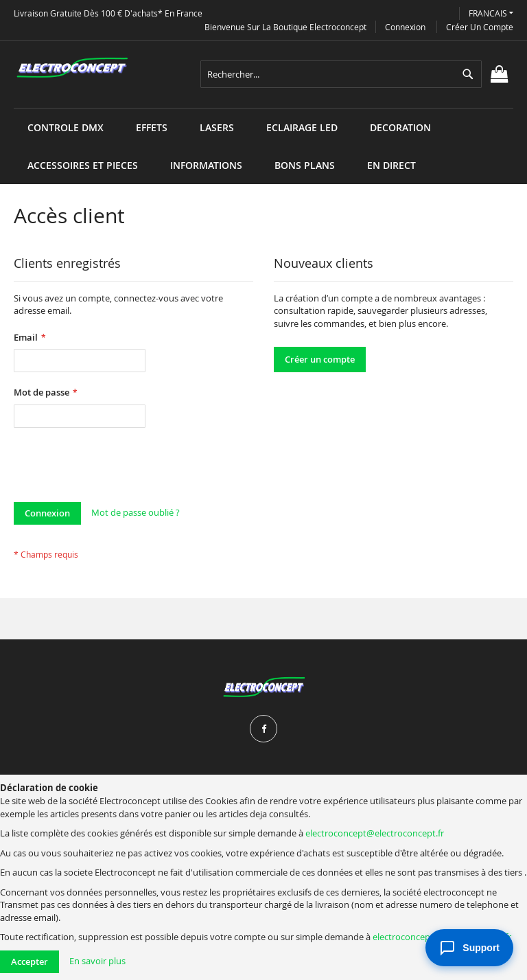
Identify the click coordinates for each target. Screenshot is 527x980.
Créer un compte (480, 27)
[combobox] (341, 74)
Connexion (405, 27)
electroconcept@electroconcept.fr (375, 833)
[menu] (263, 108)
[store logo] (72, 68)
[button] (491, 13)
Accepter (30, 961)
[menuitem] (66, 127)
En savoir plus (97, 961)
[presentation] (118, 468)
